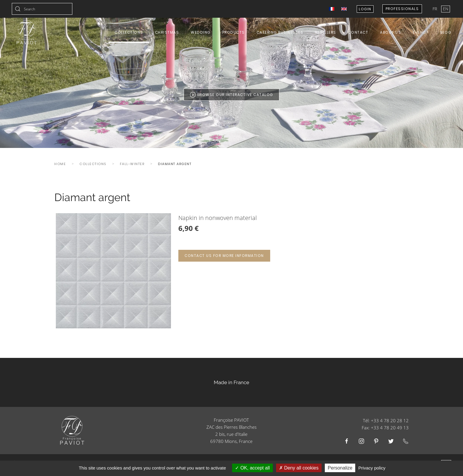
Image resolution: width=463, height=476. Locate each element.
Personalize (340, 468)
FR (435, 9)
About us (391, 32)
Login (365, 9)
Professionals (402, 9)
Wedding (201, 32)
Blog (446, 32)
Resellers (326, 32)
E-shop (421, 32)
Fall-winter (132, 164)
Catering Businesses (280, 32)
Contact (358, 32)
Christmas (167, 32)
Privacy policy (372, 468)
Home (60, 164)
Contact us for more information (224, 256)
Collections (129, 32)
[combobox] (42, 9)
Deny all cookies (299, 468)
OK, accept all (252, 468)
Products (234, 32)
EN (446, 9)
